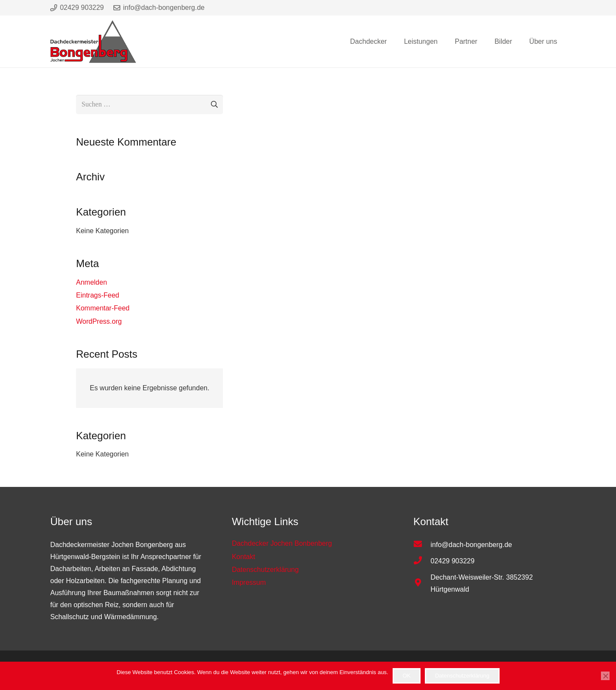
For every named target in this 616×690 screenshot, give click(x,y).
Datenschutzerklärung (462, 676)
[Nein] (605, 676)
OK (407, 676)
